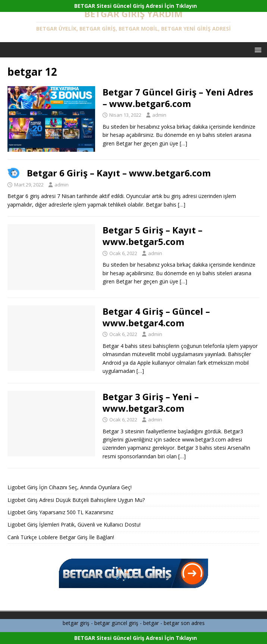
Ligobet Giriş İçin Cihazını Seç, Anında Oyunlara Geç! (70, 487)
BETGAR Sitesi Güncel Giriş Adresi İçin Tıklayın (136, 6)
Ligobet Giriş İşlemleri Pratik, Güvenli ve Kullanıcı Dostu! (74, 524)
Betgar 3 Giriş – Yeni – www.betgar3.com (151, 402)
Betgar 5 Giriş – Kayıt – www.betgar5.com (153, 236)
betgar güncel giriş (116, 623)
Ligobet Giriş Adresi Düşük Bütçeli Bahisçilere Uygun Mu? (76, 500)
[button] (257, 49)
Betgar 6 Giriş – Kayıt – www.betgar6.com (119, 173)
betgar (151, 623)
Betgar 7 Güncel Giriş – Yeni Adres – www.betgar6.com (178, 98)
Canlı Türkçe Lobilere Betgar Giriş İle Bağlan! (61, 537)
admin (159, 115)
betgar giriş (76, 623)
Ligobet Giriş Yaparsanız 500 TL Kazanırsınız (60, 512)
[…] (183, 143)
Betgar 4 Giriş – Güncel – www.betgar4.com (156, 317)
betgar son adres (184, 623)
